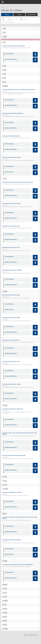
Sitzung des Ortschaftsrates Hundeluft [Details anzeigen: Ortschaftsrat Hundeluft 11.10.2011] (12, 270)
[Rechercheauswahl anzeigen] (2, 8)
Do (5, 70)
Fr (5, 74)
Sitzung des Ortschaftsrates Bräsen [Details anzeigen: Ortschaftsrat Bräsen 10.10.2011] (11, 136)
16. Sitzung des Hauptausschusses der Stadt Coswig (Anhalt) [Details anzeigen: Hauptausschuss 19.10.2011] (18, 565)
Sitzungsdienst (33, 635)
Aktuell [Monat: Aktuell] (26, 19)
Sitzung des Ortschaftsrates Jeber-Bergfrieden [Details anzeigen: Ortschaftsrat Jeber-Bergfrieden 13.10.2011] (14, 455)
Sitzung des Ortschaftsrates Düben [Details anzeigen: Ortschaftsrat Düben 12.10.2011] (11, 295)
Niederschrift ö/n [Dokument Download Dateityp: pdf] (9, 172)
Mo (5, 37)
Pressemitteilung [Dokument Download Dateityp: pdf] (9, 54)
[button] (35, 54)
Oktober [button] (10, 19)
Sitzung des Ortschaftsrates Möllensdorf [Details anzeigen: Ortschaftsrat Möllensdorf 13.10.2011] (13, 409)
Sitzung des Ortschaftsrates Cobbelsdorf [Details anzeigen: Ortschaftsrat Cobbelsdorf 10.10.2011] (13, 113)
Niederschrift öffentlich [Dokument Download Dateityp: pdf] (11, 59)
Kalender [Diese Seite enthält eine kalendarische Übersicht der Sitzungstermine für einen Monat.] (7, 15)
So (5, 33)
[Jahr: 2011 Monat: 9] (3, 19)
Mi (5, 66)
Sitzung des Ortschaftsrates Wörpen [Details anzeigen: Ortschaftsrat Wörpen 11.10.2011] (11, 204)
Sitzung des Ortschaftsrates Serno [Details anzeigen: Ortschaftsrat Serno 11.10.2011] (11, 247)
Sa (5, 29)
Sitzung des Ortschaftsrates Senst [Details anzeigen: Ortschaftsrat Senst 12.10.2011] (11, 361)
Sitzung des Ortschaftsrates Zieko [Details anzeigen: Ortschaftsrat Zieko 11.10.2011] (11, 226)
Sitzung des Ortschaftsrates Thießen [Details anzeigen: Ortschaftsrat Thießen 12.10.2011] (11, 384)
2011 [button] (17, 19)
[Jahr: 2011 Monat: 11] (21, 19)
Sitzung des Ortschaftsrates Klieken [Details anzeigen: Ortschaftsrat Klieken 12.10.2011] (11, 318)
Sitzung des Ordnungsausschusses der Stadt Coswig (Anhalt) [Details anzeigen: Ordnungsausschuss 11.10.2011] (18, 182)
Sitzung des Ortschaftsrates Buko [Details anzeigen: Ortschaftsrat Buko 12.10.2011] (11, 340)
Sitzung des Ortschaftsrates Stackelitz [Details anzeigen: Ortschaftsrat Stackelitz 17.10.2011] (12, 492)
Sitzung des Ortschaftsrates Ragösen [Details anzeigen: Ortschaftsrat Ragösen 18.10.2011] (12, 540)
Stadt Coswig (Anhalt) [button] (8, 22)
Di (5, 42)
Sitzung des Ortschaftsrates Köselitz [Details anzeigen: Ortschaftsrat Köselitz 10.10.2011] (11, 157)
